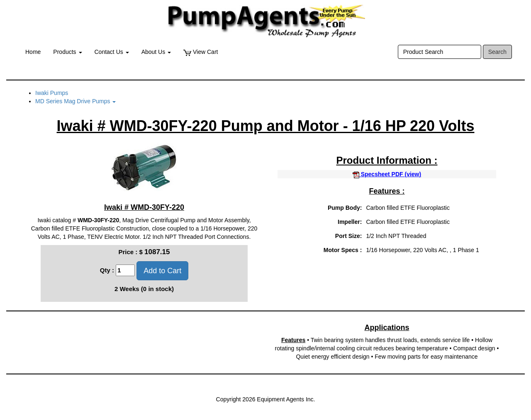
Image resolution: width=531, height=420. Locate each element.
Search (497, 52)
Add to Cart (162, 271)
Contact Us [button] (112, 52)
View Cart (201, 52)
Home (33, 52)
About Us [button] (156, 52)
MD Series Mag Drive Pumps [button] (76, 101)
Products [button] (67, 52)
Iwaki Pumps (52, 93)
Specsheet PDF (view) (387, 174)
